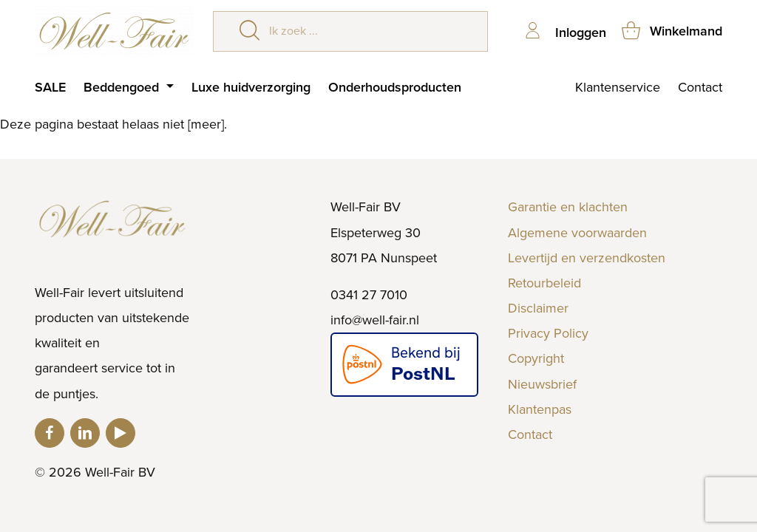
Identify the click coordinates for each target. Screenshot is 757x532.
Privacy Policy (548, 333)
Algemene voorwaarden (577, 233)
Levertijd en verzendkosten (587, 258)
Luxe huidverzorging (251, 87)
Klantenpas (540, 409)
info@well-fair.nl (375, 320)
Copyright (536, 358)
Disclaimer (538, 308)
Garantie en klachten (568, 207)
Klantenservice (618, 87)
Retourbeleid (544, 283)
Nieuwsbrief (542, 384)
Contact (700, 87)
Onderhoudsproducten (395, 87)
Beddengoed (123, 87)
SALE (50, 87)
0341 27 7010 (369, 295)
